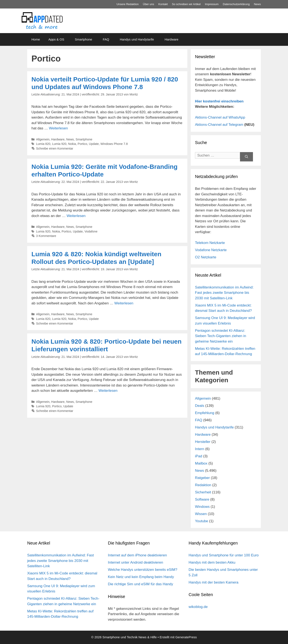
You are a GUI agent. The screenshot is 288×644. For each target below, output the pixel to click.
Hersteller (203, 442)
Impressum (212, 4)
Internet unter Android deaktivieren (136, 562)
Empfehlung (205, 413)
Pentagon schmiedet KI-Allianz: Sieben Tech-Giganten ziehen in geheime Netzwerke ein (221, 336)
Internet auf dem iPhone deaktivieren (137, 555)
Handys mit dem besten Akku (212, 562)
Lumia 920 (59, 144)
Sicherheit (203, 492)
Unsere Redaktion (128, 4)
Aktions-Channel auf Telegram (219, 125)
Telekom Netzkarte (210, 243)
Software (202, 499)
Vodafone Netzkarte (211, 250)
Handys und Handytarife (137, 39)
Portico (83, 144)
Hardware (172, 39)
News (257, 4)
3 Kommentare (46, 236)
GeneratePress (186, 637)
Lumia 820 (43, 144)
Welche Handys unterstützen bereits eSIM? (143, 570)
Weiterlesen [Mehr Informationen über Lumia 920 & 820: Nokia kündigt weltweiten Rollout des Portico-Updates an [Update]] (124, 303)
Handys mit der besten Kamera (213, 582)
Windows (202, 507)
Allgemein (43, 139)
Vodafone (91, 231)
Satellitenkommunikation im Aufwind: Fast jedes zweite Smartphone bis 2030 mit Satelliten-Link (224, 293)
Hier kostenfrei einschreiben (219, 101)
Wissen (201, 514)
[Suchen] (246, 157)
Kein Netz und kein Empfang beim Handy (141, 577)
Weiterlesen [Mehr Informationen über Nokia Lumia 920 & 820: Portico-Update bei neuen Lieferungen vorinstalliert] (108, 391)
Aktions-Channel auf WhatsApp (220, 117)
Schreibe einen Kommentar (55, 148)
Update (94, 144)
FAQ (106, 39)
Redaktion (203, 485)
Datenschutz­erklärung (236, 4)
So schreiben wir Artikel (186, 4)
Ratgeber (202, 478)
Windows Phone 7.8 (114, 144)
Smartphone (83, 39)
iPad (199, 456)
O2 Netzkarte (206, 257)
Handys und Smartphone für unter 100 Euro (224, 555)
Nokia (72, 144)
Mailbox (201, 463)
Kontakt (163, 4)
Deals (200, 406)
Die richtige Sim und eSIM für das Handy (140, 584)
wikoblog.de (198, 607)
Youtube (202, 521)
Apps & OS (56, 39)
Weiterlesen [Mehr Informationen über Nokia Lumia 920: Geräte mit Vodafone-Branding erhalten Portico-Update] (76, 216)
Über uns (149, 4)
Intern (200, 449)
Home (36, 39)
